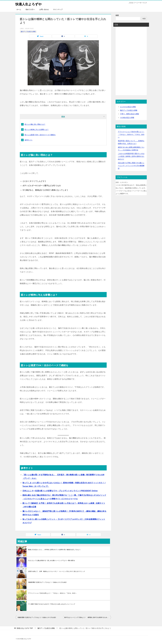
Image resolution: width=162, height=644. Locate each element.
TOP (25, 628)
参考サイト (29, 140)
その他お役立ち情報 (127, 118)
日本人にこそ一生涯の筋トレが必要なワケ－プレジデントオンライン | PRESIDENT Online (60, 491)
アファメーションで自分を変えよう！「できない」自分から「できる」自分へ (52, 593)
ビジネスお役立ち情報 (128, 107)
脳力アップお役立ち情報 (28, 32)
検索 (117, 15)
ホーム (19, 9)
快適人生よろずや (29, 4)
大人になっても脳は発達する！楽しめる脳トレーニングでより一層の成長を (52, 560)
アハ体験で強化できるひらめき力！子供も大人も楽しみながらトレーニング (52, 604)
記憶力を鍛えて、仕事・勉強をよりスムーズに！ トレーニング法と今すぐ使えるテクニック (57, 571)
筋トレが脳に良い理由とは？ (35, 124)
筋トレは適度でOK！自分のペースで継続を (40, 135)
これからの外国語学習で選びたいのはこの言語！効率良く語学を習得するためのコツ (131, 156)
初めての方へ (30, 9)
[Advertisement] (131, 62)
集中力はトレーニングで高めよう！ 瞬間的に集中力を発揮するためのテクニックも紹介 (88, 617)
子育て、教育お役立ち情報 (129, 114)
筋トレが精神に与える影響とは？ (37, 130)
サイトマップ (58, 9)
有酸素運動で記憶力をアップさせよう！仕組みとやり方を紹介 (47, 582)
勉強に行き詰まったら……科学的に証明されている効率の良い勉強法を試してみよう (54, 550)
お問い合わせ (44, 9)
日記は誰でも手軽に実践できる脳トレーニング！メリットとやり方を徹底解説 (131, 166)
